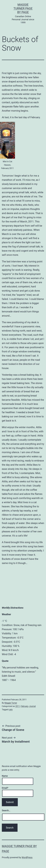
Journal (32, 706)
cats (11, 710)
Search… (6, 810)
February (24, 706)
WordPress (27, 857)
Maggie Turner (11, 703)
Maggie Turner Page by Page (23, 8)
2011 (18, 706)
